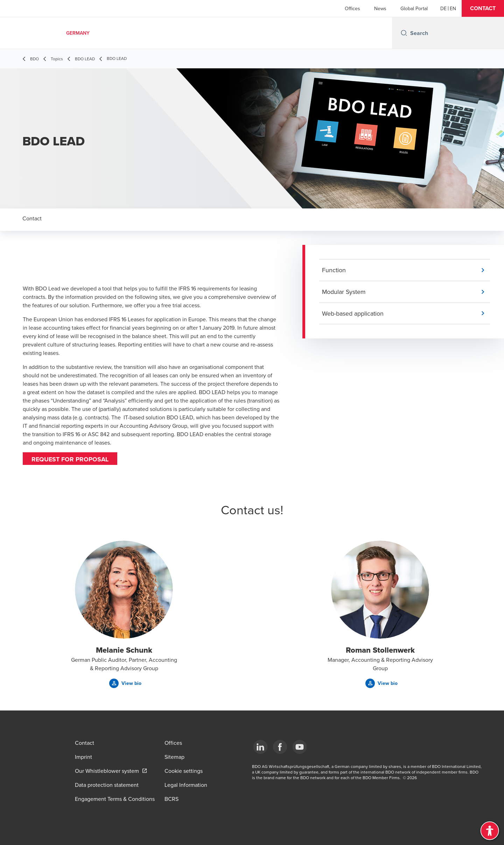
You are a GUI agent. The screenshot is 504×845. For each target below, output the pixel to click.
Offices (352, 8)
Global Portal (414, 8)
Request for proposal (70, 459)
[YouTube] (300, 747)
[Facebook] (280, 747)
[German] (443, 8)
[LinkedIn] (260, 747)
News (380, 8)
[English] (453, 8)
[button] (483, 8)
